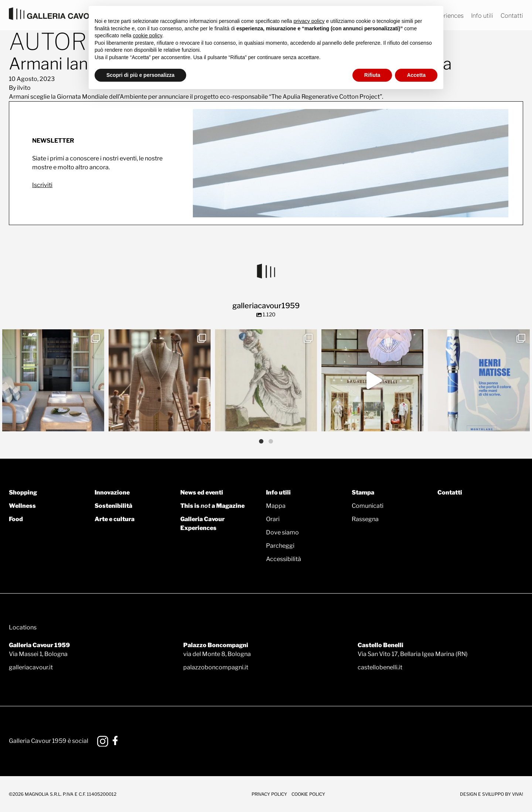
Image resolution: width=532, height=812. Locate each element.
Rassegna (365, 519)
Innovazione (112, 492)
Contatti (512, 16)
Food (16, 519)
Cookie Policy (308, 794)
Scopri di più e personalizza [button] (140, 75)
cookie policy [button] (148, 35)
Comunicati (368, 506)
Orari (273, 519)
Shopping (23, 492)
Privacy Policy (269, 794)
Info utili (482, 16)
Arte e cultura (115, 519)
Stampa (363, 492)
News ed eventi (202, 492)
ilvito (24, 88)
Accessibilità (284, 559)
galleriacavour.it (31, 667)
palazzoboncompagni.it (216, 667)
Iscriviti (42, 185)
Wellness (22, 506)
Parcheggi (280, 546)
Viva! (518, 794)
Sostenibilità (113, 506)
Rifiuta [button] (372, 75)
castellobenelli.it (380, 667)
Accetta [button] (416, 75)
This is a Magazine (212, 506)
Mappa (276, 506)
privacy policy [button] (309, 21)
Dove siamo (282, 532)
